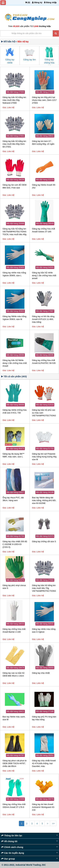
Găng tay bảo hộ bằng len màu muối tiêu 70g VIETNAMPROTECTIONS (44, 588)
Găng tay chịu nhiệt (41, 673)
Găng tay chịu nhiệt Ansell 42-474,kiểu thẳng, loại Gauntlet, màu (44, 763)
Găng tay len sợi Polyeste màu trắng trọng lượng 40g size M (44, 457)
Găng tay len (29, 60)
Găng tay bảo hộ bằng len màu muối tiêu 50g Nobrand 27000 (14, 100)
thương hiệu (45, 26)
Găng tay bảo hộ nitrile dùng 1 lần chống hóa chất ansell (44, 275)
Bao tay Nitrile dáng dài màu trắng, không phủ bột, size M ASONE (44, 500)
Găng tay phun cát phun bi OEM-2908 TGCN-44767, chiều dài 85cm (15, 763)
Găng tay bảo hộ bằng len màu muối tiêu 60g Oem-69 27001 (14, 144)
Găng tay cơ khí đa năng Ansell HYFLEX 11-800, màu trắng (43, 319)
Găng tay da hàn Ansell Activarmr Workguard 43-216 (43, 807)
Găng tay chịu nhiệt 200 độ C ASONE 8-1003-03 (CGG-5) (15, 544)
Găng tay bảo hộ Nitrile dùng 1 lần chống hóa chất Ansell (15, 363)
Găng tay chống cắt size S (44, 541)
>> (53, 823)
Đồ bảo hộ (9, 41)
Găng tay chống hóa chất (49, 63)
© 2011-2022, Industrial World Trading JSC (24, 865)
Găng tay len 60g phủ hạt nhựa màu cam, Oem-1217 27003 (44, 100)
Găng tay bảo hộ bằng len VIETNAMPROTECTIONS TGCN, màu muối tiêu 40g (14, 232)
